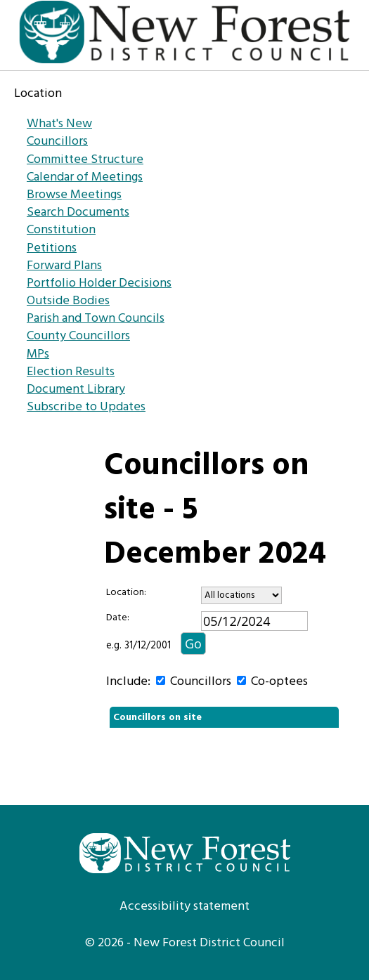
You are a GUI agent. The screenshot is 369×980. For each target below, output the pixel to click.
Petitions (52, 248)
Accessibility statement (184, 907)
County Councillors (78, 336)
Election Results (71, 372)
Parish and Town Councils (96, 319)
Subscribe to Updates (86, 407)
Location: (126, 593)
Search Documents (78, 213)
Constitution (61, 230)
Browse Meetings (74, 195)
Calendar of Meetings (85, 177)
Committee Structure (85, 160)
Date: (118, 618)
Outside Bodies (68, 301)
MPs (38, 354)
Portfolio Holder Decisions (99, 283)
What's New (59, 124)
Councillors (57, 142)
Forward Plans (64, 266)
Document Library (76, 390)
